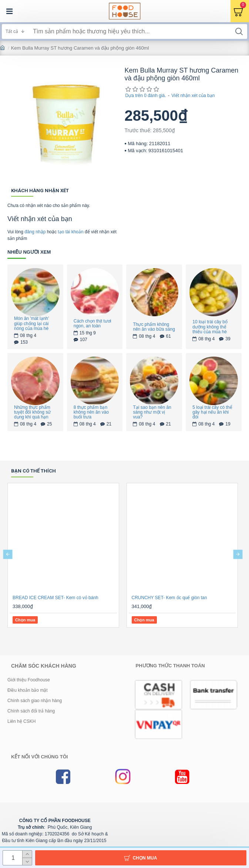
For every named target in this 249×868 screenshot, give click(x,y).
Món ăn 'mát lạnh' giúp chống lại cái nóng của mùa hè (31, 323)
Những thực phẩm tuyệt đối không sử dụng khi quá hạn (32, 412)
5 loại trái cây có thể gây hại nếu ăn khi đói (212, 412)
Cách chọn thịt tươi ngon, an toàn (92, 324)
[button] (8, 554)
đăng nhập (35, 232)
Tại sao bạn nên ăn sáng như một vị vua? (152, 412)
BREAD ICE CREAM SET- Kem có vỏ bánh (55, 598)
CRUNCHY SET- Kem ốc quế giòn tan (169, 598)
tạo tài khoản (70, 232)
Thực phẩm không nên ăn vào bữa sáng (154, 327)
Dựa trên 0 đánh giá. (146, 96)
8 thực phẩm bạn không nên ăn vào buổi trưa (91, 412)
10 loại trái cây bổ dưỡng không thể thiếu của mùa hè (210, 327)
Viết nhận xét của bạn (193, 96)
